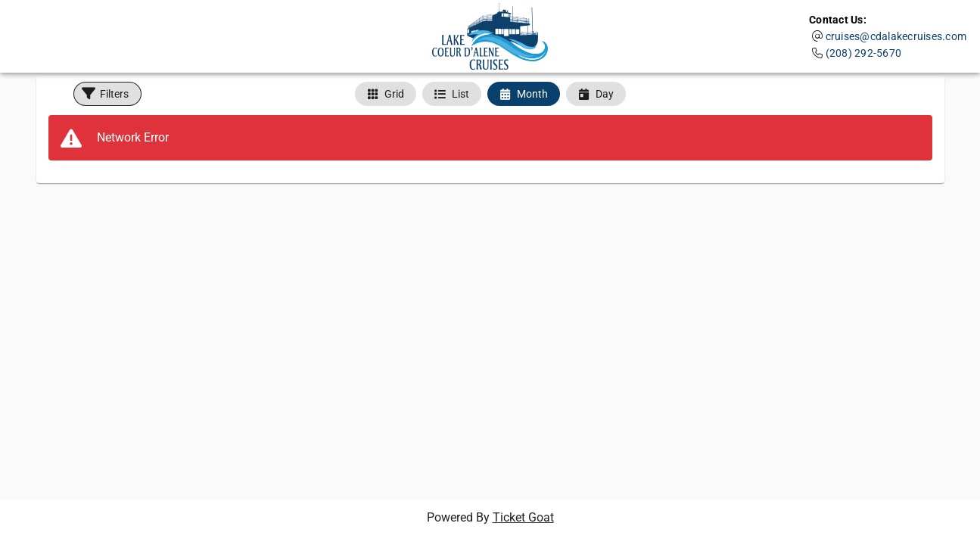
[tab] (386, 94)
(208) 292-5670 (864, 53)
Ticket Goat (523, 517)
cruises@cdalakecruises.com (896, 36)
